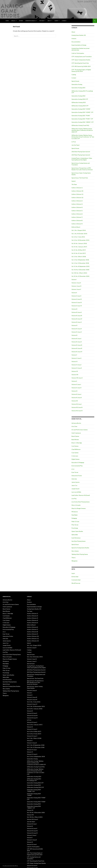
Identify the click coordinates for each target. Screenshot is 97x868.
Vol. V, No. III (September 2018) (80, 260)
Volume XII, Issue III (77, 407)
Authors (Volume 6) (77, 214)
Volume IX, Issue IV (77, 352)
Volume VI (74, 361)
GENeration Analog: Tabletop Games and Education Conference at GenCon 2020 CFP (82, 130)
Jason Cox (74, 485)
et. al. (73, 469)
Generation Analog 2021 (78, 88)
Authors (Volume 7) (77, 217)
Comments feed (76, 580)
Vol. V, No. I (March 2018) (79, 257)
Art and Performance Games (80, 430)
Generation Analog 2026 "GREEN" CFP (83, 122)
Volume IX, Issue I (76, 339)
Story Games (75, 551)
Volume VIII (75, 375)
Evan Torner (75, 472)
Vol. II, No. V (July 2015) (78, 237)
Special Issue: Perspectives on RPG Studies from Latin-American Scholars (82, 169)
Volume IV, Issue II (77, 329)
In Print (21, 21)
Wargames (74, 561)
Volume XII (75, 401)
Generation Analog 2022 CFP (80, 99)
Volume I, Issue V (76, 289)
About (49, 21)
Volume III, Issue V (77, 322)
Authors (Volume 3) (77, 204)
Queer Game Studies (77, 531)
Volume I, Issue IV (76, 286)
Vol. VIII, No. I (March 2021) (79, 273)
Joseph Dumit (75, 489)
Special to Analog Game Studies (80, 548)
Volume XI (74, 391)
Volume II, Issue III (77, 299)
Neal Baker (75, 515)
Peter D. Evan (75, 521)
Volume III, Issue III (77, 316)
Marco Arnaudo (76, 505)
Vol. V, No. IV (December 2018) (80, 263)
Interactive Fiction (77, 476)
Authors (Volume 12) (77, 198)
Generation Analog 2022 (78, 96)
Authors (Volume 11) (77, 194)
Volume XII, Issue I (77, 404)
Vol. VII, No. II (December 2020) (80, 270)
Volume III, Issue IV (77, 319)
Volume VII (75, 371)
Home (7, 21)
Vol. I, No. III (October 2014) (79, 234)
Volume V (74, 355)
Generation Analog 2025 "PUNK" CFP (82, 119)
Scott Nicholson (76, 538)
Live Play (74, 499)
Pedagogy (74, 518)
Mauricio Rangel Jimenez (79, 508)
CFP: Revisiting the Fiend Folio (80, 63)
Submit (56, 21)
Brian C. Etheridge (77, 443)
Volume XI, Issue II (77, 398)
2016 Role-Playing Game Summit (81, 152)
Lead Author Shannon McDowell (81, 495)
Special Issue (75, 544)
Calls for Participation (78, 53)
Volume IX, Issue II (77, 342)
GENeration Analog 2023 (79, 102)
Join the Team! (76, 145)
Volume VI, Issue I (76, 365)
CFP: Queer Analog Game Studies (81, 60)
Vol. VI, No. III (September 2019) (80, 266)
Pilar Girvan (75, 525)
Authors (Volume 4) (77, 207)
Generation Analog (31, 21)
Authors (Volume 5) (77, 211)
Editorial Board (76, 227)
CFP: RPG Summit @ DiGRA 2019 (81, 66)
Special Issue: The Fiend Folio (80, 178)
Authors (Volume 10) (77, 191)
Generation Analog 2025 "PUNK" (81, 116)
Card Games (75, 446)
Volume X (74, 381)
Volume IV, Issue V (77, 332)
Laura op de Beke (76, 492)
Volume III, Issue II (77, 312)
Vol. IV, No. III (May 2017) (79, 250)
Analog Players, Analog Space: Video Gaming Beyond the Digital (82, 159)
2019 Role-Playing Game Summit (81, 155)
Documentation (76, 42)
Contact (64, 21)
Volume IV (74, 325)
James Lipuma (75, 482)
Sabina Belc (75, 535)
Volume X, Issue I (76, 384)
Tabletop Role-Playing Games (80, 554)
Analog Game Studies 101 (79, 35)
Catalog (13, 21)
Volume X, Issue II (76, 388)
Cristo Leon (75, 456)
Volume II (74, 293)
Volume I (74, 279)
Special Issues (75, 81)
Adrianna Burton (76, 423)
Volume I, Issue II (76, 283)
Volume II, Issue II (76, 296)
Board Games (75, 436)
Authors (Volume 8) (77, 220)
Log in (73, 573)
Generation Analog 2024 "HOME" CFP (82, 112)
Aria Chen (74, 426)
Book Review (75, 440)
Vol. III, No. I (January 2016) (79, 243)
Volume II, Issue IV (77, 302)
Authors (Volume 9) (77, 224)
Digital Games (75, 459)
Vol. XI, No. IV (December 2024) (80, 276)
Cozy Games (75, 453)
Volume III (74, 309)
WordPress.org (76, 583)
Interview (74, 479)
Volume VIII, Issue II (77, 378)
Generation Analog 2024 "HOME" (81, 109)
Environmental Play (77, 466)
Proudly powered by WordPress (10, 866)
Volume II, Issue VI (77, 306)
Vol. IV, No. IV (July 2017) (79, 253)
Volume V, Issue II (76, 358)
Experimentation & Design (79, 45)
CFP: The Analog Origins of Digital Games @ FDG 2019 (81, 70)
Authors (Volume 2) (77, 201)
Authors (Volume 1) (77, 188)
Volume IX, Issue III (77, 345)
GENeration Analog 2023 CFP (80, 106)
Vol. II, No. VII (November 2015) (80, 240)
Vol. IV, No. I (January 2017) (79, 247)
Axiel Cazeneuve (76, 433)
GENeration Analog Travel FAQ (80, 125)
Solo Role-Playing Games (79, 541)
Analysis (74, 38)
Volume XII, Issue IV (77, 411)
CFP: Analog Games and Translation (82, 57)
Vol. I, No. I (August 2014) (79, 230)
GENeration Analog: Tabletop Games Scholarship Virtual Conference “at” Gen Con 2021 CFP (83, 137)
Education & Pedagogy (78, 462)
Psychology (75, 528)
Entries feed (75, 577)
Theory (74, 558)
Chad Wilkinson (76, 449)
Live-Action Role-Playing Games (81, 502)
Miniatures (75, 512)
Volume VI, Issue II (77, 368)
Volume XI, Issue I (76, 394)
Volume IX (74, 335)
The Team (42, 21)
